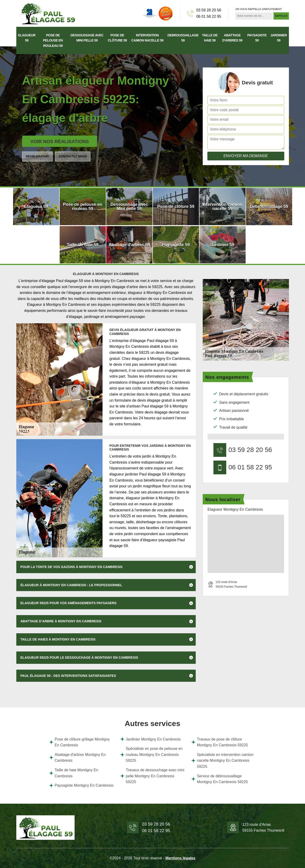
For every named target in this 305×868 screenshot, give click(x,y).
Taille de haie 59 (210, 38)
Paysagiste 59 (257, 38)
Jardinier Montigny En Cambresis (150, 739)
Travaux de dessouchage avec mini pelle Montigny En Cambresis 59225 (152, 776)
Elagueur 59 (27, 38)
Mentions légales (180, 858)
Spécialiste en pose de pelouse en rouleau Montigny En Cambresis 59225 (151, 754)
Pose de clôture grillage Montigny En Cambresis (79, 742)
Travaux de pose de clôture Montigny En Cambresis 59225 (219, 742)
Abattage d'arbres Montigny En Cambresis (77, 758)
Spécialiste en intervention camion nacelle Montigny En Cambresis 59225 (222, 761)
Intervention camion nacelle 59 (147, 38)
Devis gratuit (37, 156)
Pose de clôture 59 (117, 38)
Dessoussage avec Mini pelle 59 (87, 38)
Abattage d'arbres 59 (232, 38)
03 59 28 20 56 (209, 10)
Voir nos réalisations (60, 141)
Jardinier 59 (279, 38)
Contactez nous (73, 156)
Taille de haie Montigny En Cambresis (74, 773)
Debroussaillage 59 (183, 38)
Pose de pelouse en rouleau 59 (53, 40)
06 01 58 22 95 (209, 16)
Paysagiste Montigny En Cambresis (81, 785)
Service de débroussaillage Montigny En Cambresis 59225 (219, 779)
